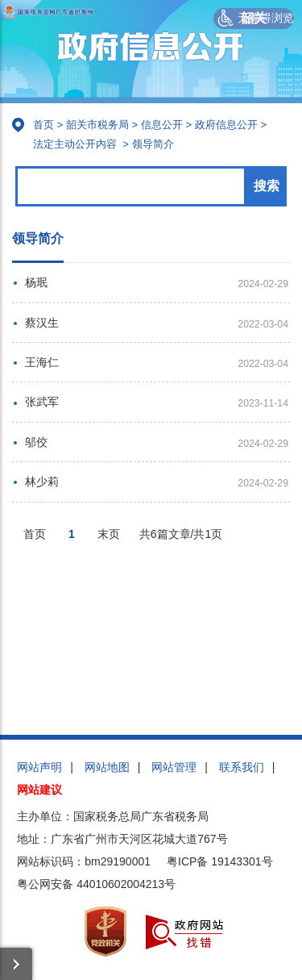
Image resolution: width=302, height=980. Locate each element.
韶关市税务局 (97, 125)
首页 (43, 125)
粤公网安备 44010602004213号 (96, 884)
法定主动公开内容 (75, 144)
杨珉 (36, 282)
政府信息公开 (226, 125)
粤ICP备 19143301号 (220, 861)
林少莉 (42, 482)
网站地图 (107, 767)
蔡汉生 (42, 323)
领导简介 (153, 144)
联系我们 (242, 767)
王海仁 (42, 362)
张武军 (42, 402)
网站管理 (174, 767)
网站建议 (39, 790)
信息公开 (162, 125)
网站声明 (39, 767)
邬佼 (36, 442)
